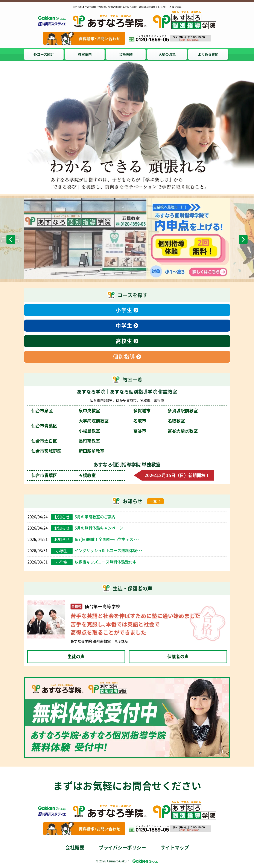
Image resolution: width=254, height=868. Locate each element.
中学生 (124, 326)
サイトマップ (175, 848)
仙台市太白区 (66, 441)
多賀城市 (166, 411)
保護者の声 (178, 657)
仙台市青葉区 (64, 475)
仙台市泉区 (66, 411)
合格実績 (126, 54)
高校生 (124, 341)
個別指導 (124, 357)
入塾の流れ (167, 54)
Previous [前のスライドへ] (11, 239)
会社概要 (75, 848)
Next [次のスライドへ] (243, 239)
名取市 (159, 421)
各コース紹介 (44, 54)
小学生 (124, 310)
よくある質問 (209, 54)
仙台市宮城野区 (68, 451)
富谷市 (166, 431)
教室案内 (85, 54)
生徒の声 (76, 657)
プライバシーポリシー (122, 848)
